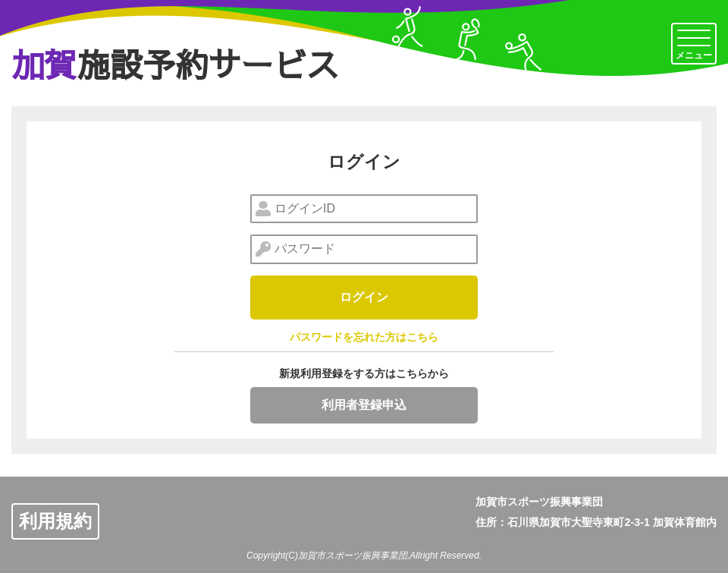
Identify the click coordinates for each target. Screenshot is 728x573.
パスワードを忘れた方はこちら (364, 337)
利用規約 (55, 521)
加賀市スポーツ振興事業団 (539, 502)
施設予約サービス (175, 65)
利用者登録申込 (364, 405)
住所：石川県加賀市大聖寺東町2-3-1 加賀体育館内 (596, 522)
